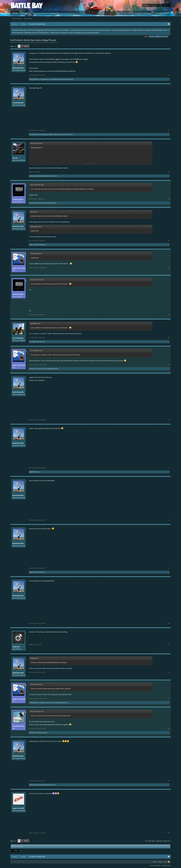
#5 (169, 241)
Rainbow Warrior (54, 134)
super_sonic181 (18, 808)
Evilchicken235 (45, 42)
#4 (169, 199)
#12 (168, 520)
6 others (66, 79)
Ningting (16, 647)
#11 (168, 468)
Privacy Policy (166, 865)
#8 (169, 338)
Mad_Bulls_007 (46, 785)
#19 (168, 781)
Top (165, 862)
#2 (169, 130)
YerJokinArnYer (45, 79)
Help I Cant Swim (35, 245)
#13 (168, 568)
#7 (169, 315)
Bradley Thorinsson (35, 369)
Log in (168, 1)
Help (155, 862)
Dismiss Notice (169, 30)
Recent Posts (28, 18)
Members (25, 13)
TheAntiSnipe (44, 134)
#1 (169, 75)
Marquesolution (34, 79)
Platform (19, 5)
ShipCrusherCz (34, 572)
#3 (169, 172)
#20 (168, 833)
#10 (168, 420)
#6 (169, 268)
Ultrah (15, 158)
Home (160, 862)
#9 (169, 365)
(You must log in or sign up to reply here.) (158, 841)
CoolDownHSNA (46, 203)
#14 (168, 623)
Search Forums (17, 18)
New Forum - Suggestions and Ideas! (158, 36)
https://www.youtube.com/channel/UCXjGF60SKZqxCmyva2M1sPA (52, 71)
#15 (168, 644)
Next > (27, 46)
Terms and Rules (155, 865)
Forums (15, 13)
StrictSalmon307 (55, 79)
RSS (169, 862)
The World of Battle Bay (26, 42)
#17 (168, 698)
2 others (65, 134)
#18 (168, 729)
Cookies (146, 36)
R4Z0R (31, 472)
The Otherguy (18, 338)
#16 (168, 672)
